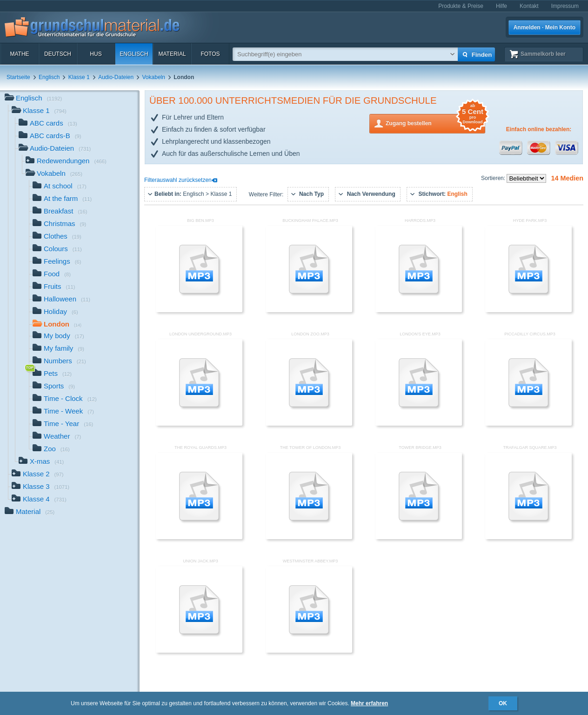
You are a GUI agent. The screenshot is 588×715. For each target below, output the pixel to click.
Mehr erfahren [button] (369, 703)
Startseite (18, 77)
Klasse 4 (39, 500)
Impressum (565, 6)
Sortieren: (494, 178)
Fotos (210, 54)
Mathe (19, 54)
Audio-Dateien (116, 77)
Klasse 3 (40, 487)
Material (172, 54)
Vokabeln (154, 77)
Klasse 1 (79, 77)
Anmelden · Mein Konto (545, 27)
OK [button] (503, 703)
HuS (96, 54)
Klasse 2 (38, 475)
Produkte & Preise (461, 6)
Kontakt (529, 6)
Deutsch (58, 54)
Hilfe (501, 6)
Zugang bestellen (435, 123)
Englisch (134, 54)
